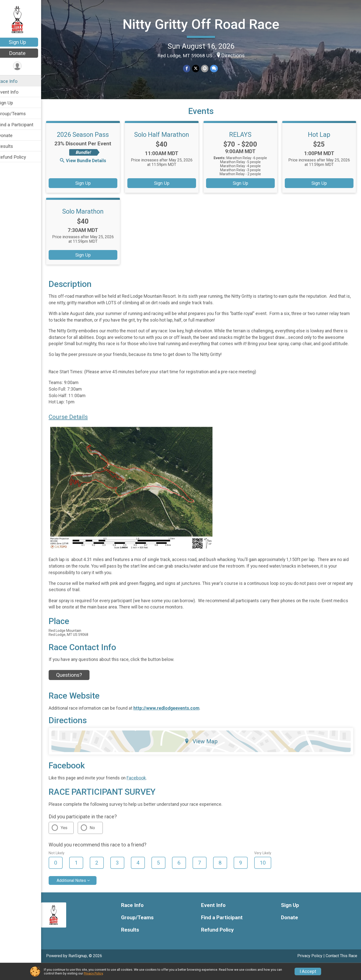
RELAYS (243, 143)
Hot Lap (320, 143)
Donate (24, 53)
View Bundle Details (89, 169)
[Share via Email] (208, 68)
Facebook (143, 793)
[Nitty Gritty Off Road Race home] (24, 19)
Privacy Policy (93, 973)
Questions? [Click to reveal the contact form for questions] (76, 690)
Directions (236, 55)
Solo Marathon (89, 220)
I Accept (308, 971)
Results (12, 146)
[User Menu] (24, 66)
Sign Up (24, 42)
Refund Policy (18, 157)
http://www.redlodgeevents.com (173, 723)
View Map (204, 756)
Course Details (75, 432)
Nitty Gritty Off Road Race (204, 24)
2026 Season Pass (89, 143)
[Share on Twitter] (199, 68)
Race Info (14, 81)
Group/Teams (18, 114)
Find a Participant (22, 125)
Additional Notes (78, 896)
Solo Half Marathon (166, 143)
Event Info (15, 92)
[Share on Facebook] (190, 68)
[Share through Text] (217, 68)
